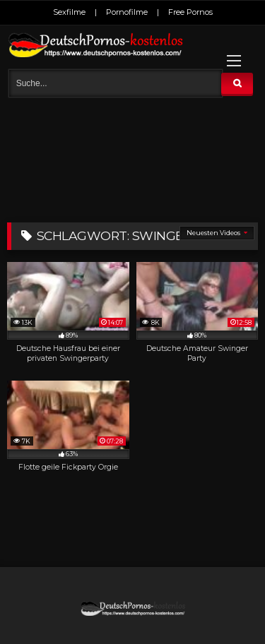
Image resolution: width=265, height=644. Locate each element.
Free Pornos (190, 12)
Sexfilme (69, 12)
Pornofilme (127, 12)
